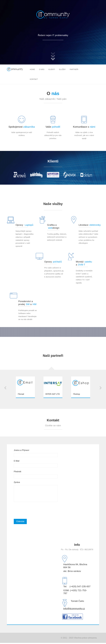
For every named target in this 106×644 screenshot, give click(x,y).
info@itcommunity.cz (74, 610)
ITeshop (77, 394)
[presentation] (32, 510)
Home (32, 69)
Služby (62, 69)
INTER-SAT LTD (53, 394)
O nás (42, 69)
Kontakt (34, 79)
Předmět (17, 472)
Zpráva (17, 482)
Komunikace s (84, 127)
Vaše (53, 127)
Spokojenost (22, 127)
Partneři (74, 69)
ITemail (21, 394)
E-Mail (17, 461)
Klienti (52, 69)
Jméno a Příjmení (21, 450)
